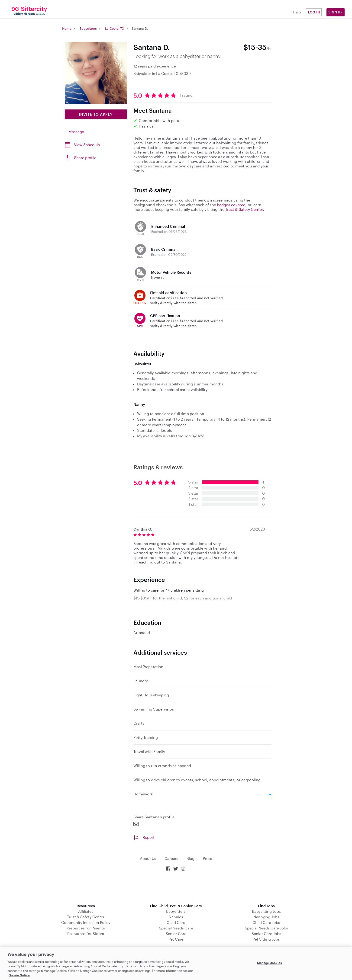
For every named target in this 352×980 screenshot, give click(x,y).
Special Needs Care (176, 928)
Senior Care (176, 934)
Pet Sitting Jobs (266, 939)
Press (207, 858)
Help (297, 12)
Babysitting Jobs (266, 911)
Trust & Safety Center (244, 209)
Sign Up (336, 12)
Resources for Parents (86, 928)
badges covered (231, 205)
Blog (191, 858)
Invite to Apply (96, 114)
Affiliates (86, 911)
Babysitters (88, 28)
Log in (314, 12)
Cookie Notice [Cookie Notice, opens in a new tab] (19, 975)
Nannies (176, 917)
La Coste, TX (115, 28)
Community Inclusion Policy (86, 922)
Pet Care (176, 939)
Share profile (85, 158)
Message (76, 132)
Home (67, 28)
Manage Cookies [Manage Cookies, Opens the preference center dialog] (270, 963)
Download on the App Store (176, 888)
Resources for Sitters (86, 934)
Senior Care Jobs (266, 934)
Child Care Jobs (266, 922)
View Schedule (87, 145)
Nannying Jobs (266, 917)
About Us (148, 858)
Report (144, 837)
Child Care (176, 922)
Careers (171, 858)
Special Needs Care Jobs (266, 928)
